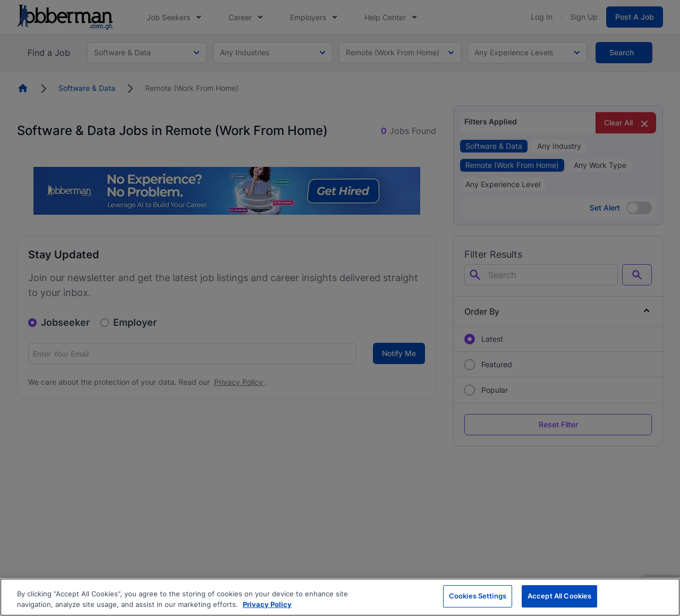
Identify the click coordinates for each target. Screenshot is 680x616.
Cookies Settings (478, 596)
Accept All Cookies (559, 596)
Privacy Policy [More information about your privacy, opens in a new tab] (267, 604)
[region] (340, 597)
